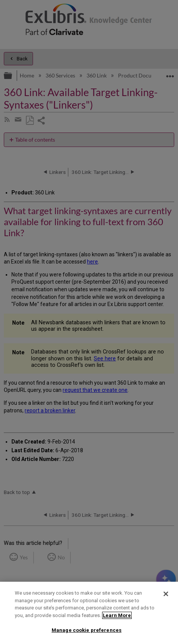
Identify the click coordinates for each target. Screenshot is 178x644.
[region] (89, 613)
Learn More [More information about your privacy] (117, 615)
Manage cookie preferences (87, 630)
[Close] (166, 594)
